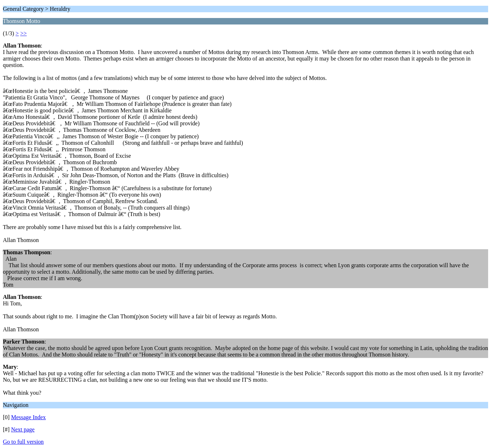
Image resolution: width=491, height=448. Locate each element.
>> (23, 33)
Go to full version (23, 442)
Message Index (28, 417)
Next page (23, 429)
